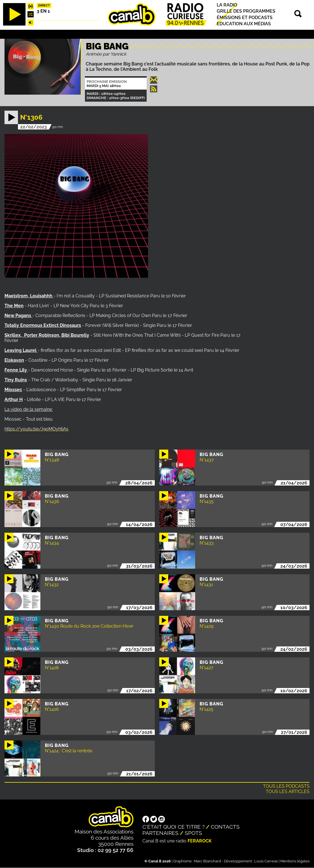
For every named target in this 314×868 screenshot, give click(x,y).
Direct (44, 5)
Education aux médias (244, 24)
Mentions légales (295, 861)
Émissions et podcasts (245, 18)
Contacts (225, 827)
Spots (193, 833)
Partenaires (161, 833)
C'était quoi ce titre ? (174, 827)
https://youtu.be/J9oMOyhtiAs (36, 429)
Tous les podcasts (286, 786)
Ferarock (200, 841)
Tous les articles (288, 791)
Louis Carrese (266, 861)
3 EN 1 (43, 11)
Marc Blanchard (207, 861)
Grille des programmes (246, 11)
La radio (227, 5)
